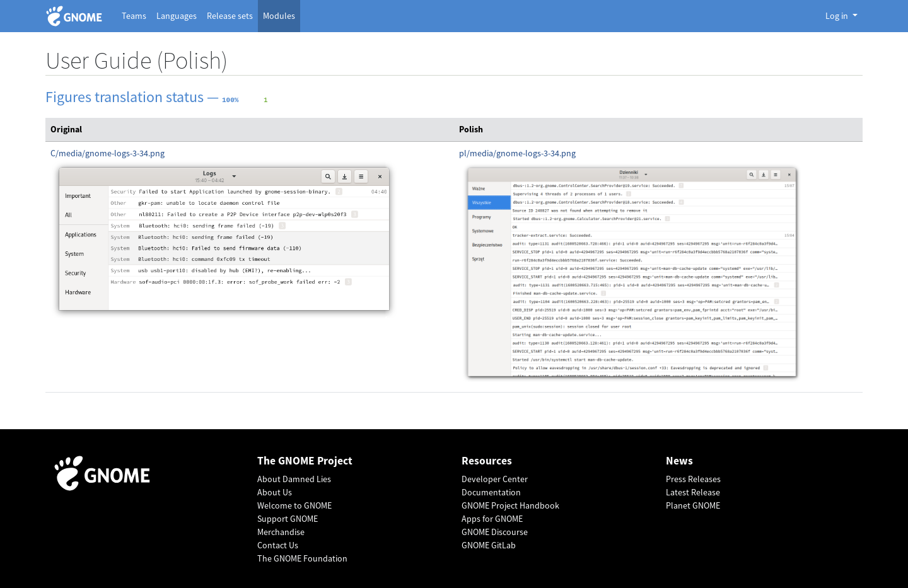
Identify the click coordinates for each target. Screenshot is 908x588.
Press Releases (693, 479)
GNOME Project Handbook (510, 505)
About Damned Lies (294, 479)
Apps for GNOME (492, 519)
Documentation (491, 492)
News (679, 461)
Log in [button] (838, 16)
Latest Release (693, 492)
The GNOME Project (305, 461)
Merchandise (281, 532)
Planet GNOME (693, 505)
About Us (275, 492)
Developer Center (495, 479)
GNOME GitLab (489, 545)
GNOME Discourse (495, 532)
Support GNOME (288, 519)
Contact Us (278, 545)
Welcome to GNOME (294, 505)
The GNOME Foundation (302, 558)
